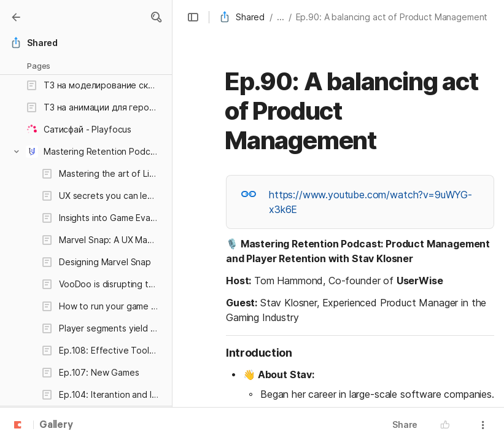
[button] (156, 17)
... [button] (281, 17)
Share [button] (405, 425)
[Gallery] (16, 17)
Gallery (56, 425)
